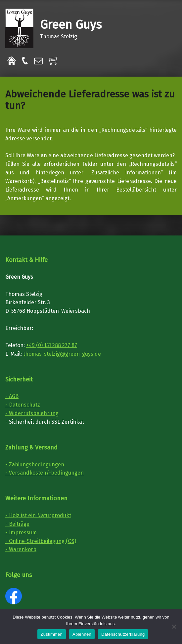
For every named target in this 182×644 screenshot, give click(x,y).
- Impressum (21, 533)
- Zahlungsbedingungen (35, 465)
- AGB (12, 396)
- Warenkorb (21, 549)
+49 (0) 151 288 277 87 (52, 345)
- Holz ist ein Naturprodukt (38, 515)
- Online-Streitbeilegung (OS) (41, 541)
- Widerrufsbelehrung (32, 413)
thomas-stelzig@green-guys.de (62, 354)
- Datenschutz (23, 405)
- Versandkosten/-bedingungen (45, 473)
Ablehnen (82, 634)
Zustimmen (52, 634)
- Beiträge (17, 524)
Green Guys (71, 25)
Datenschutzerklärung (123, 634)
